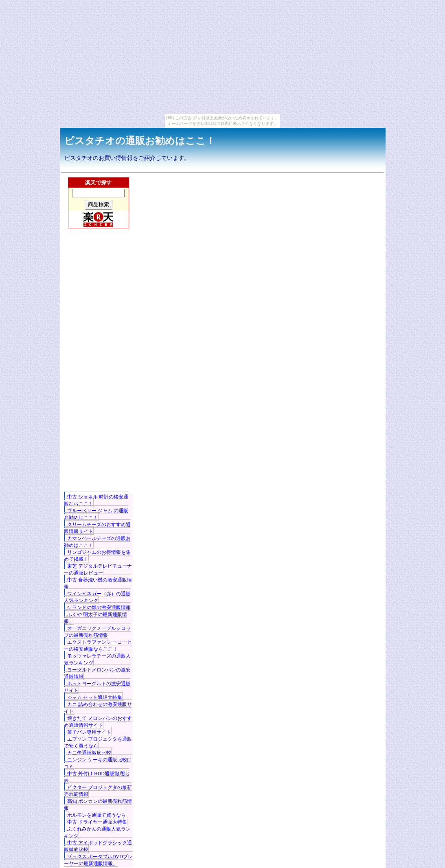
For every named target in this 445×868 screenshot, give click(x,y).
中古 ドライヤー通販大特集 (97, 822)
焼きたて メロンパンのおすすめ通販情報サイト (98, 722)
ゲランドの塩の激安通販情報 (99, 608)
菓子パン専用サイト (89, 732)
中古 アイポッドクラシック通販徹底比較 (98, 846)
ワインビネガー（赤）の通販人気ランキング (97, 597)
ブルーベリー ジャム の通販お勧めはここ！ (96, 514)
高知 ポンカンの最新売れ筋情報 (98, 805)
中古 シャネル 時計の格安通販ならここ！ (96, 500)
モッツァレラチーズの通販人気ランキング (97, 659)
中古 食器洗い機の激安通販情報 (98, 583)
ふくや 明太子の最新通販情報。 (95, 618)
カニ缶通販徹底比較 (89, 753)
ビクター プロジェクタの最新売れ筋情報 (98, 791)
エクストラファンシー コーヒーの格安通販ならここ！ (98, 646)
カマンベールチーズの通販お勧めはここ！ (97, 542)
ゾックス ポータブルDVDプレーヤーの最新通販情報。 (98, 860)
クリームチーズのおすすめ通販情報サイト (97, 528)
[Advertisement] (99, 372)
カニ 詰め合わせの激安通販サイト (98, 708)
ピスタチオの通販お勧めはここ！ (140, 141)
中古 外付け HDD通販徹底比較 (96, 777)
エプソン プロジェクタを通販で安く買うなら (98, 742)
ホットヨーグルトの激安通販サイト (97, 687)
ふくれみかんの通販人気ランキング (97, 832)
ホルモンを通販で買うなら (96, 815)
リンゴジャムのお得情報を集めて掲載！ (97, 556)
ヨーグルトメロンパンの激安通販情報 (97, 673)
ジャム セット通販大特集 (95, 697)
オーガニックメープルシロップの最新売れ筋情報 (97, 632)
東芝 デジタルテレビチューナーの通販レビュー (98, 570)
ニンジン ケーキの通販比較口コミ (98, 763)
